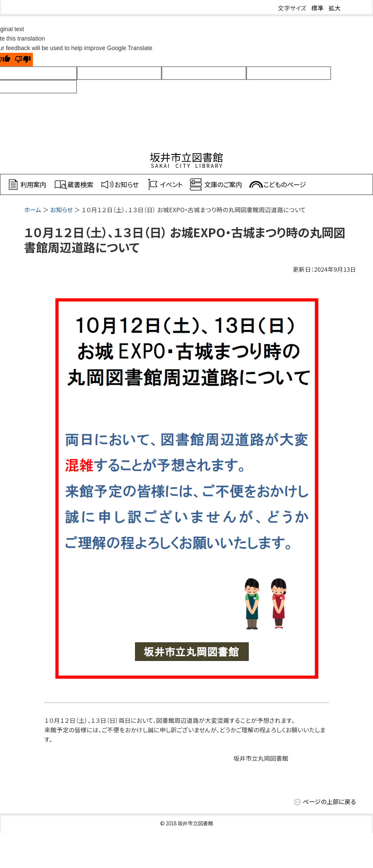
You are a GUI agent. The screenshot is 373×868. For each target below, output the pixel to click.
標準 (317, 8)
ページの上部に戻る (329, 802)
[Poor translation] (23, 60)
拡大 (335, 8)
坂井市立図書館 (186, 157)
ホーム (33, 210)
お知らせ (61, 210)
